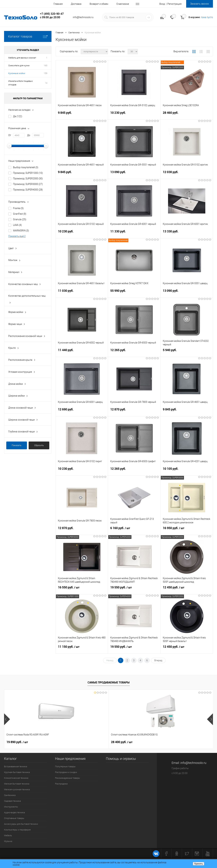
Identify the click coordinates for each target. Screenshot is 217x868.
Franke (18, 208)
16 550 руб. (82, 589)
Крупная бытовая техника (17, 772)
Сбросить (39, 445)
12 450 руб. (187, 589)
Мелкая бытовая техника (17, 784)
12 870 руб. (134, 411)
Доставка (76, 4)
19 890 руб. (17, 742)
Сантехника (10, 795)
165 (45, 66)
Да (18, 116)
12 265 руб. (134, 352)
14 (46, 83)
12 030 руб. (187, 174)
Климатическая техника (16, 778)
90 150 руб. (119, 742)
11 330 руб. (134, 233)
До (29, 135)
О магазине (123, 4)
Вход (162, 4)
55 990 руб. (134, 293)
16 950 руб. (187, 530)
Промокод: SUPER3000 (28, 184)
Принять (199, 864)
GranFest (20, 214)
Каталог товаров (28, 36)
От (10, 135)
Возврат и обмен (99, 4)
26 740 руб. (174, 742)
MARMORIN (21, 231)
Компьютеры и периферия (17, 830)
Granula (20, 219)
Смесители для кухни (19, 66)
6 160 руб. (134, 530)
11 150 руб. (82, 649)
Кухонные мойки (17, 73)
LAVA (17, 225)
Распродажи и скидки (66, 772)
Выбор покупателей (26, 167)
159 (45, 73)
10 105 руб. (187, 471)
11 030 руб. (82, 293)
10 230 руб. (134, 115)
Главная (58, 4)
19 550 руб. (134, 589)
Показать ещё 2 (17, 236)
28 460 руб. (187, 115)
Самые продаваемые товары (109, 682)
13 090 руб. (134, 174)
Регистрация (174, 4)
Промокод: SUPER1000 (28, 173)
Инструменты (11, 807)
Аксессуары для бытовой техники (21, 824)
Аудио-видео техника (14, 812)
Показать (17, 445)
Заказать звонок (200, 4)
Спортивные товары (14, 818)
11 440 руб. (82, 352)
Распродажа (61, 784)
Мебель (8, 835)
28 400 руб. (69, 742)
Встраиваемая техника (16, 766)
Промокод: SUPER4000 (28, 190)
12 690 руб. (82, 411)
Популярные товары (65, 766)
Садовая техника (12, 801)
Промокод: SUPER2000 (28, 179)
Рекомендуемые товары (68, 778)
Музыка (8, 841)
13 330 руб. (187, 233)
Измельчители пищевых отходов (20, 83)
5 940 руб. (187, 352)
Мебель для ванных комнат (22, 58)
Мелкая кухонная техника (17, 789)
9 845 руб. (82, 115)
